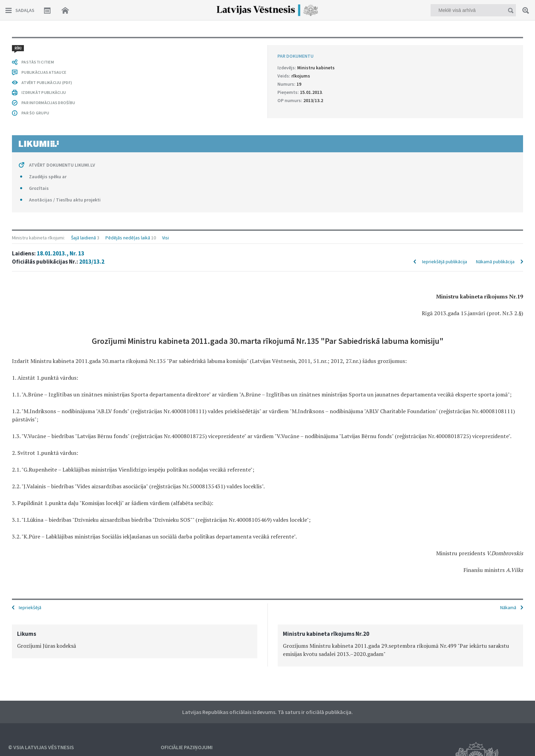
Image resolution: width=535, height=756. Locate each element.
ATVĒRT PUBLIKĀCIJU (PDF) (47, 82)
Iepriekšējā (30, 607)
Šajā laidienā (83, 238)
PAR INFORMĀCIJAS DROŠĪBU (48, 103)
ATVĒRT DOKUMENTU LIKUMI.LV (62, 165)
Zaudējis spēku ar (48, 177)
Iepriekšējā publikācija (445, 262)
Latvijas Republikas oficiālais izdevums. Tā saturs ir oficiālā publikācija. (267, 712)
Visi (165, 238)
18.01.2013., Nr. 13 (61, 253)
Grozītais (39, 188)
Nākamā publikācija (495, 262)
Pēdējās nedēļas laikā (128, 238)
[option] (135, 641)
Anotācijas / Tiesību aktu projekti (65, 200)
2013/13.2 (92, 262)
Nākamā (508, 607)
